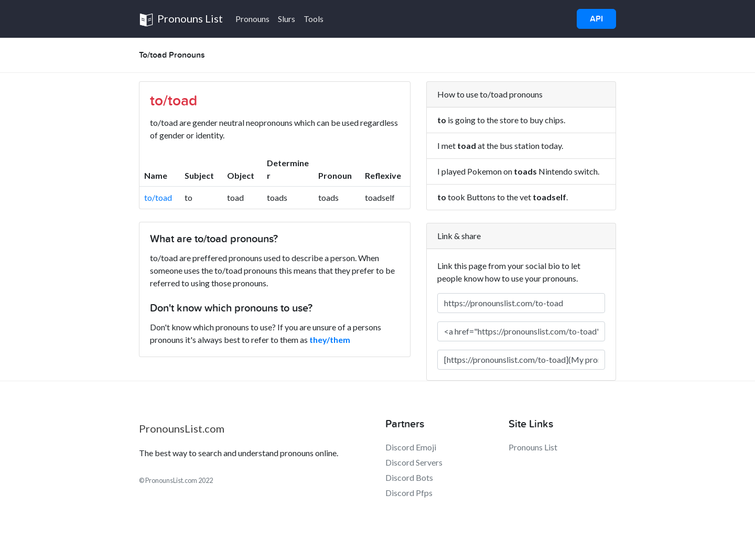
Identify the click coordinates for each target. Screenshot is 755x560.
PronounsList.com (182, 428)
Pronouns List (181, 20)
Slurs (287, 19)
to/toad (158, 197)
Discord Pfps (409, 493)
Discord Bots (409, 477)
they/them (330, 340)
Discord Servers (414, 462)
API (596, 19)
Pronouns (252, 19)
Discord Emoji (411, 447)
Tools (314, 19)
